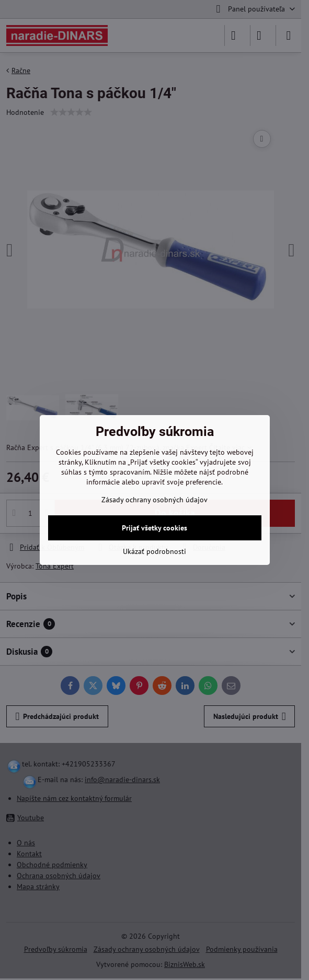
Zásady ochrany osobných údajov (154, 500)
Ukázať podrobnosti (154, 551)
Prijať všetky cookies (154, 528)
